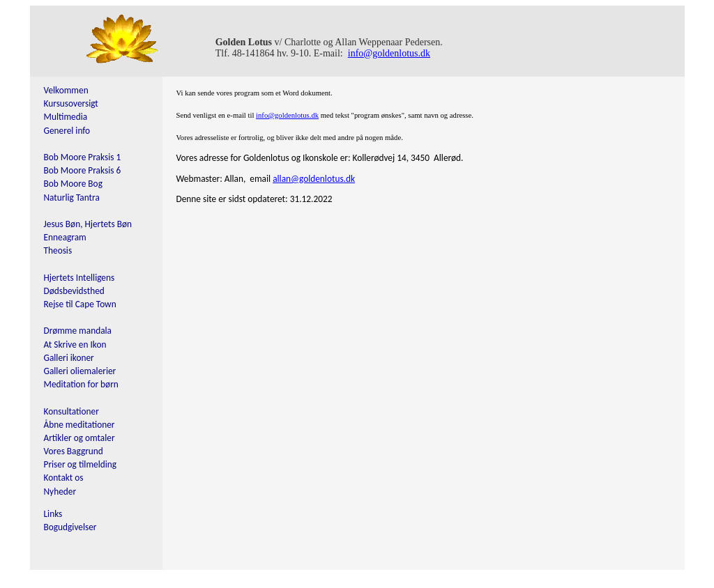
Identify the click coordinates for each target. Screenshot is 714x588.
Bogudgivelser (70, 527)
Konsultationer (71, 411)
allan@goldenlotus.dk (314, 179)
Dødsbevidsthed (74, 291)
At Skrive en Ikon (75, 345)
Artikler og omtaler (79, 438)
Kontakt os (64, 478)
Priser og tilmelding (81, 464)
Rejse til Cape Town (80, 304)
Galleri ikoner (69, 358)
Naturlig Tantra (72, 198)
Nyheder (60, 492)
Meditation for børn (81, 384)
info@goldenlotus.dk (389, 53)
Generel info (67, 131)
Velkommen (66, 90)
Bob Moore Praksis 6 (83, 170)
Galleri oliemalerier (80, 371)
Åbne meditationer (79, 425)
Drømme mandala (78, 331)
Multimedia (66, 117)
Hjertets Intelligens (79, 278)
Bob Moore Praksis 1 (83, 157)
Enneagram (65, 237)
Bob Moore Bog (73, 184)
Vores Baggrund (74, 451)
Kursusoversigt (71, 103)
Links (53, 514)
